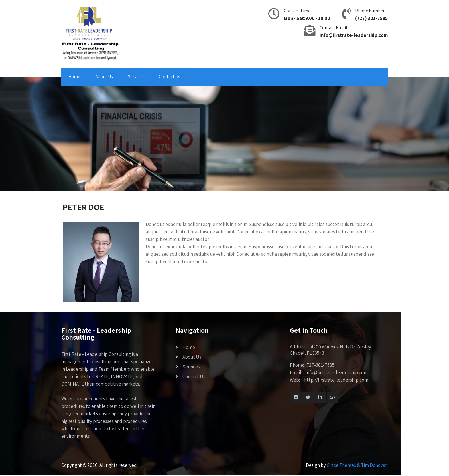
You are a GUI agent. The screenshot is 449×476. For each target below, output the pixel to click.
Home (74, 77)
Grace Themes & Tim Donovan (357, 465)
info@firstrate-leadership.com (354, 35)
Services (136, 77)
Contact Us (170, 77)
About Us (104, 77)
